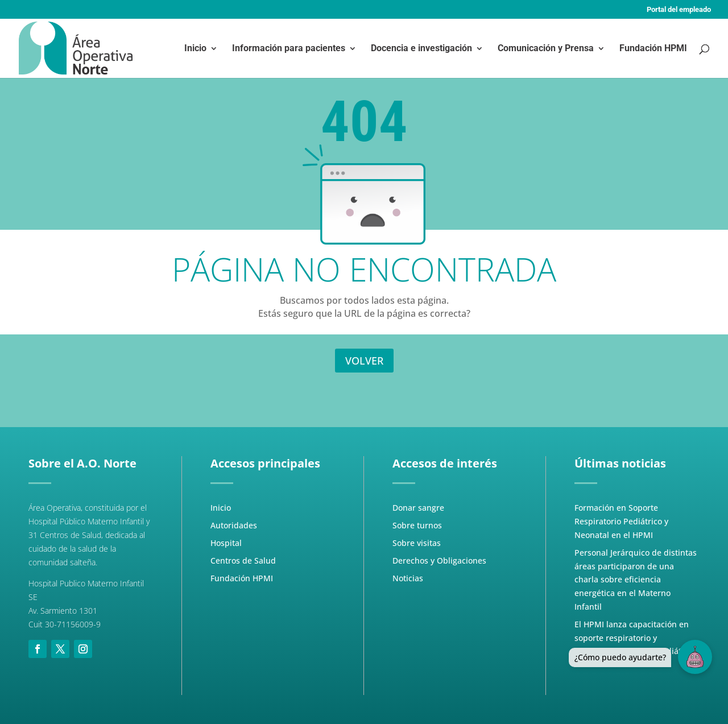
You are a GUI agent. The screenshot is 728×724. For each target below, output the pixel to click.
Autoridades (234, 525)
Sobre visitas (417, 543)
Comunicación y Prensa (546, 49)
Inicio (195, 49)
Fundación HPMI (653, 49)
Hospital (226, 543)
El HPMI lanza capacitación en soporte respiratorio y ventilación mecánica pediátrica (635, 638)
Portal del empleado (679, 10)
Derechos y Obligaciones (439, 560)
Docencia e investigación (421, 49)
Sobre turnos (417, 525)
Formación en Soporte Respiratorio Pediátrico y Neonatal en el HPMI (621, 521)
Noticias (408, 578)
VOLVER (364, 361)
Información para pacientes (289, 49)
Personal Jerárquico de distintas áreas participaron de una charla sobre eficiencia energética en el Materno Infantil (636, 580)
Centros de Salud (243, 560)
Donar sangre (418, 508)
